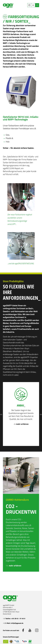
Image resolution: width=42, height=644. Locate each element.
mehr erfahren (15, 566)
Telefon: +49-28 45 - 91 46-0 (15, 618)
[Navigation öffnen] (37, 5)
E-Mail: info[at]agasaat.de (14, 623)
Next (41, 415)
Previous (1, 415)
